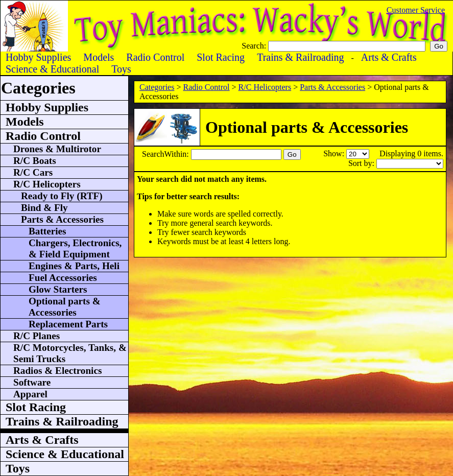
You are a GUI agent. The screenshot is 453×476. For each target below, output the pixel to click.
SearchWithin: (166, 154)
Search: (255, 46)
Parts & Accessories (332, 87)
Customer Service (416, 10)
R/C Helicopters (265, 87)
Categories (157, 87)
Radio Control (206, 87)
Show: (335, 153)
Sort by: (362, 163)
